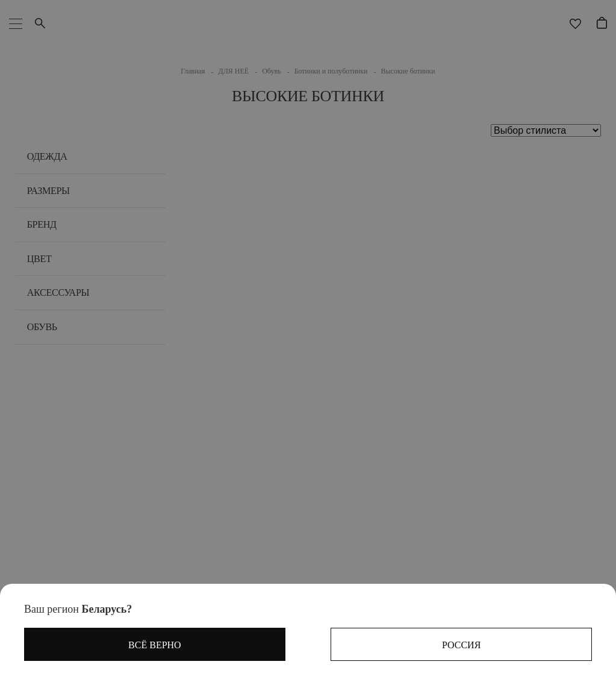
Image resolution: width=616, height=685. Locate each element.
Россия (461, 645)
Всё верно (155, 645)
